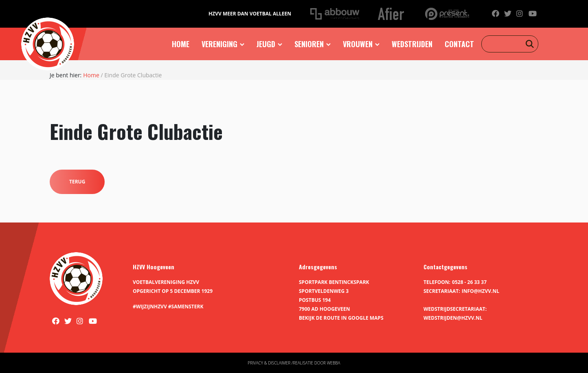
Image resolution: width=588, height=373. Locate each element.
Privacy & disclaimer (269, 363)
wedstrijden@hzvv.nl (453, 318)
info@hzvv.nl (480, 291)
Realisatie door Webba (316, 363)
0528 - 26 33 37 (469, 282)
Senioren (309, 44)
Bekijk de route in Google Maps (341, 318)
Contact (459, 44)
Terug (77, 182)
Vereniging (219, 44)
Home (181, 44)
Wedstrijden (412, 44)
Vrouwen (358, 44)
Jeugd (266, 44)
